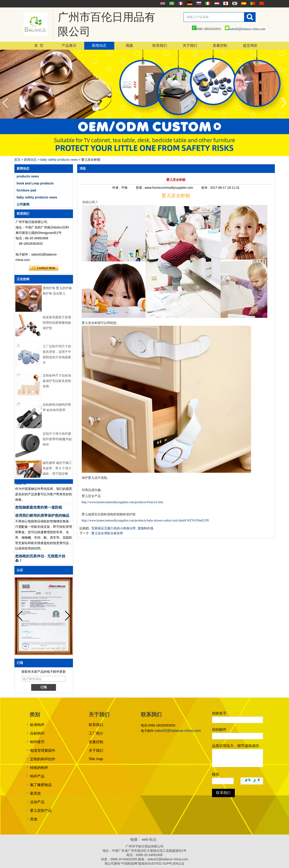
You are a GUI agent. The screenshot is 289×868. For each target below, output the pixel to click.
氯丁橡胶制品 (41, 785)
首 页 (39, 45)
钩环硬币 (37, 742)
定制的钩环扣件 (43, 759)
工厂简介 (96, 733)
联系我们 (160, 45)
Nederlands (216, 3)
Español (243, 3)
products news (28, 176)
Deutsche (189, 3)
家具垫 (35, 793)
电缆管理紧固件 (43, 750)
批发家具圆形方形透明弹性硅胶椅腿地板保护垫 (57, 327)
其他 (34, 819)
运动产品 (37, 802)
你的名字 (219, 713)
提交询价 (250, 45)
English (162, 3)
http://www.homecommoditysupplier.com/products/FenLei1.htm (122, 502)
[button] (284, 103)
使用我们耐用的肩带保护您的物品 (42, 520)
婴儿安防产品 (41, 811)
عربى (171, 3)
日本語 (225, 3)
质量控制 (220, 45)
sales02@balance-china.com (245, 29)
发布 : (206, 188)
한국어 (234, 3)
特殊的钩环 (39, 768)
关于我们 (190, 45)
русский (198, 3)
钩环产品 (37, 776)
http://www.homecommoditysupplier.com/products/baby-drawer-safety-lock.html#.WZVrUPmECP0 (145, 520)
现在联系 (44, 268)
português (252, 3)
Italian (207, 3)
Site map (96, 759)
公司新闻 (23, 204)
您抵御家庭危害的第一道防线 (39, 512)
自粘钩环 (37, 733)
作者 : (117, 188)
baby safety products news (59, 160)
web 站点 (149, 839)
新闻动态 (99, 45)
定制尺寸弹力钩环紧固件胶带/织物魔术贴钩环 (57, 443)
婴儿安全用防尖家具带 (107, 533)
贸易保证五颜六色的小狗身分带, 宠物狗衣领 (122, 528)
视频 (129, 45)
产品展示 (69, 45)
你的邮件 (219, 730)
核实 (216, 774)
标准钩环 (37, 725)
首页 (17, 160)
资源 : (140, 188)
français (180, 3)
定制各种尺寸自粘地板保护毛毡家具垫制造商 (57, 385)
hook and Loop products (35, 183)
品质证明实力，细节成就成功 (235, 746)
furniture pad (26, 190)
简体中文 (261, 3)
